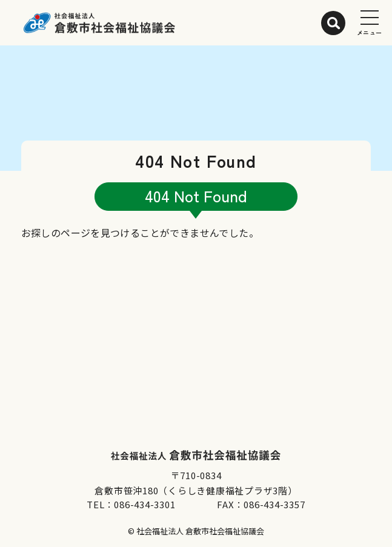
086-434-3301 (145, 504)
